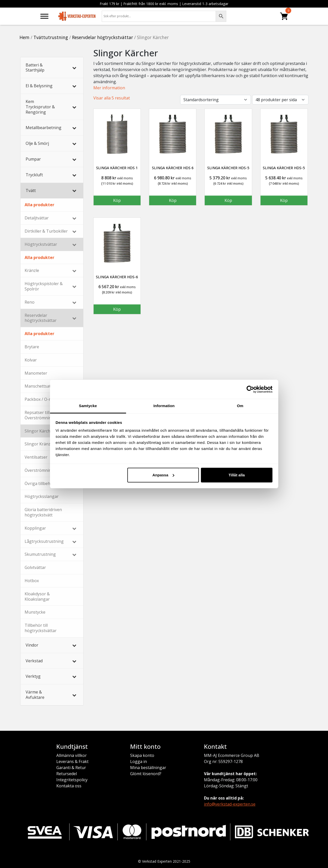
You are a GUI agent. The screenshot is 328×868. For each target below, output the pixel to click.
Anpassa (163, 475)
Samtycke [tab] (88, 406)
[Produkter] (284, 16)
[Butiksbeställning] (215, 100)
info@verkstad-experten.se (230, 804)
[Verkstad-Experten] (77, 15)
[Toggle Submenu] (74, 68)
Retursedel (67, 774)
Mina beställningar (148, 768)
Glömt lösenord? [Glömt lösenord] (146, 774)
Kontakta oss (69, 786)
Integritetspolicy (72, 780)
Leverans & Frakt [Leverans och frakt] (72, 761)
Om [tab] (240, 406)
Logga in (139, 761)
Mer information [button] (109, 88)
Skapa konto (142, 755)
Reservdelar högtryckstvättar (102, 37)
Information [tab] (164, 406)
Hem (24, 37)
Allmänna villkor (72, 755)
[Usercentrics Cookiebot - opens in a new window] (250, 389)
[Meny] (44, 16)
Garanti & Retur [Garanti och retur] (71, 768)
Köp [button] (117, 200)
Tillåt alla (237, 475)
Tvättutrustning (51, 37)
